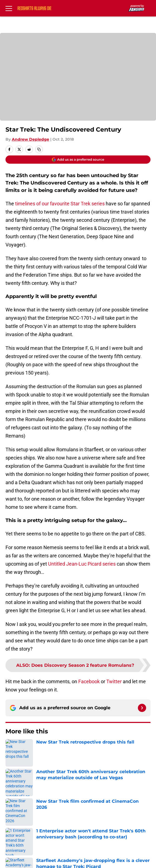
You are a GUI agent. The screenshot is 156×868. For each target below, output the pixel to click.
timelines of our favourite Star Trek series (60, 204)
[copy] (39, 149)
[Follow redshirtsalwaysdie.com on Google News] (142, 708)
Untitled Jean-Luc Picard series (82, 564)
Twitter (114, 681)
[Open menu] (9, 8)
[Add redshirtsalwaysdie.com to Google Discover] (78, 160)
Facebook (89, 681)
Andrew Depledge (30, 139)
